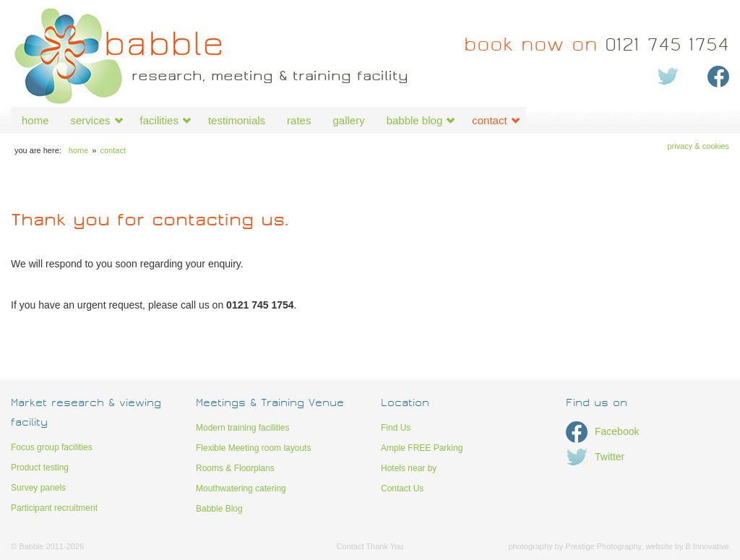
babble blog (415, 120)
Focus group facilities (52, 447)
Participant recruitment (54, 508)
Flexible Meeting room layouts (253, 448)
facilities (159, 120)
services (91, 120)
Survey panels (38, 488)
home (35, 120)
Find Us (396, 428)
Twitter (595, 457)
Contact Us (402, 488)
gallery (348, 120)
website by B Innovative (687, 546)
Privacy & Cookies (698, 146)
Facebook (602, 431)
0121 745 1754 (597, 47)
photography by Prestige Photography (575, 546)
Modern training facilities (242, 428)
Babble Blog (219, 509)
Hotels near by (409, 468)
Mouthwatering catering (241, 488)
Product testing (40, 468)
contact (489, 120)
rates (299, 120)
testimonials (237, 120)
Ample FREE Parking (422, 448)
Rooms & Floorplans (235, 468)
